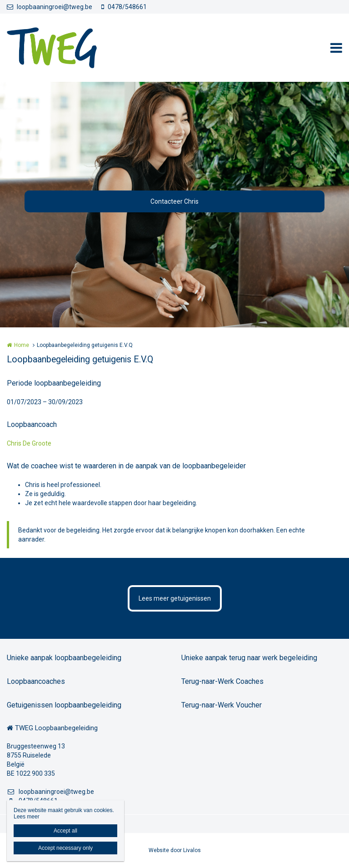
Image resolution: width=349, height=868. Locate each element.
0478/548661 (124, 7)
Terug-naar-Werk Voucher (222, 705)
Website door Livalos (175, 850)
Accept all (65, 831)
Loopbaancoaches (36, 681)
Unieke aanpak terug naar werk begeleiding (249, 658)
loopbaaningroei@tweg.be (50, 7)
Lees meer (27, 817)
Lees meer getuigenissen (175, 598)
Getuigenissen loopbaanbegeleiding (64, 705)
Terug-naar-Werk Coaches (222, 681)
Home (22, 345)
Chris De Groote (29, 443)
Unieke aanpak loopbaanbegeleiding (64, 658)
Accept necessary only (65, 848)
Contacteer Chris (174, 201)
